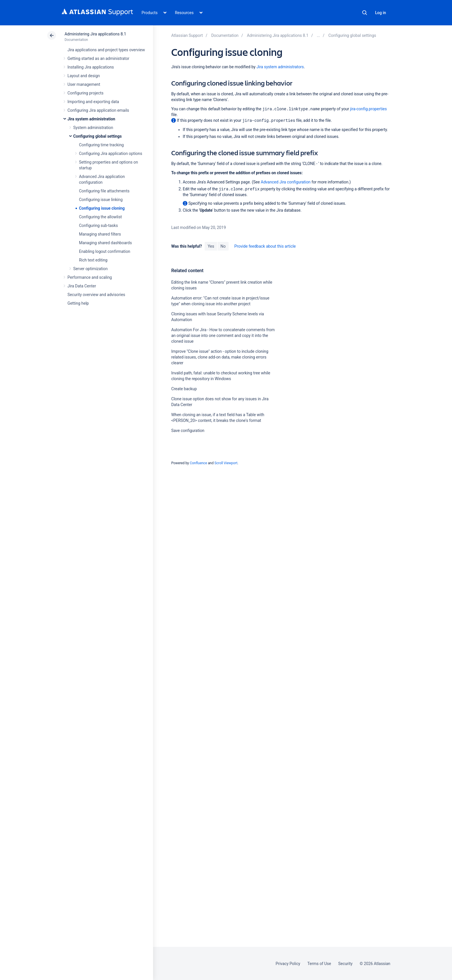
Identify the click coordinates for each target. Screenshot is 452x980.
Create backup (184, 389)
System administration (93, 128)
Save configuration (188, 431)
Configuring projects (85, 93)
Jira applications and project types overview (106, 50)
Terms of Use (319, 964)
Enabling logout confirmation (105, 251)
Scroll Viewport (226, 463)
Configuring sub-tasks (98, 225)
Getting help (78, 303)
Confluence (198, 463)
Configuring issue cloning (102, 208)
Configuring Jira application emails (98, 110)
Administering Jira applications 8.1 (95, 34)
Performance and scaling (90, 277)
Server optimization (90, 269)
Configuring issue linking (101, 200)
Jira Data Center (82, 286)
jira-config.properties (368, 109)
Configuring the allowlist (100, 217)
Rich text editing (93, 260)
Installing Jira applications (91, 67)
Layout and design (84, 76)
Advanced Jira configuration (286, 182)
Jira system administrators (280, 67)
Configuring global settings (97, 136)
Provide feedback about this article (265, 246)
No (223, 246)
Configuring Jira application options (111, 153)
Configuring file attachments (104, 191)
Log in (381, 13)
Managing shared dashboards (105, 243)
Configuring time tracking (101, 145)
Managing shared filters (100, 234)
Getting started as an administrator (98, 58)
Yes (211, 246)
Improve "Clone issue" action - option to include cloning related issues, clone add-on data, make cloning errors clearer (220, 357)
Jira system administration (91, 119)
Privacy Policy (288, 964)
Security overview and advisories (96, 295)
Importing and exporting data (93, 102)
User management (84, 84)
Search (365, 13)
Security (345, 964)
